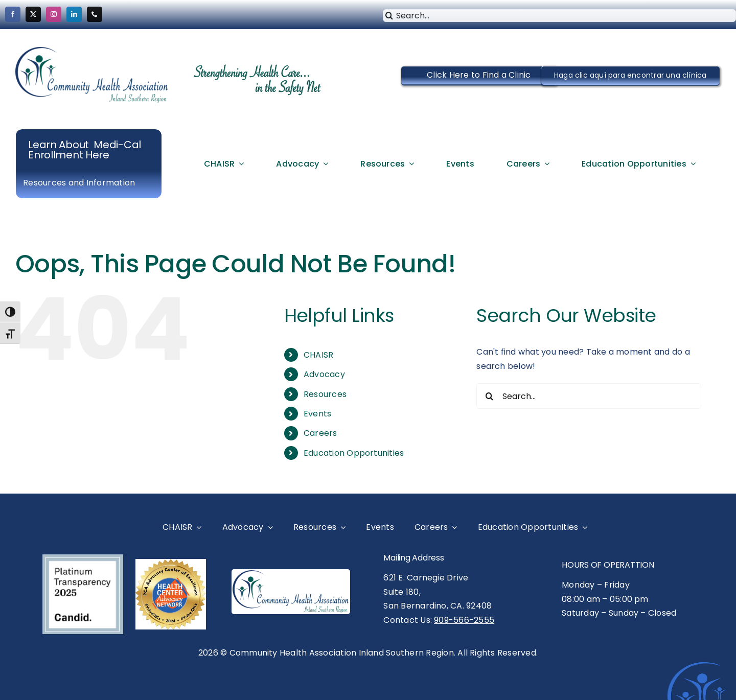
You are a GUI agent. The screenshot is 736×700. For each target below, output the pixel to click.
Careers (320, 433)
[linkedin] (74, 14)
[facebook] (13, 14)
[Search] (389, 16)
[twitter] (33, 14)
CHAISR (318, 355)
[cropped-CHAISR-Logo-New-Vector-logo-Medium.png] (92, 51)
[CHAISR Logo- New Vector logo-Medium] (291, 574)
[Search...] (589, 396)
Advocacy (324, 374)
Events (317, 414)
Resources (325, 394)
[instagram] (54, 14)
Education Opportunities (354, 453)
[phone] (95, 14)
